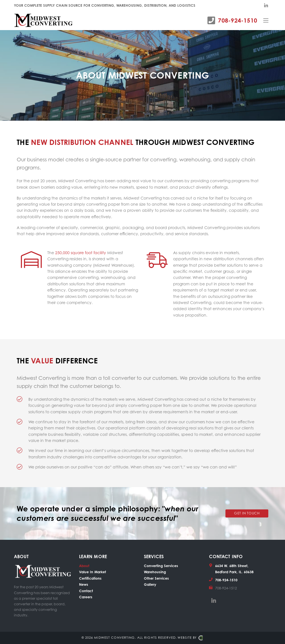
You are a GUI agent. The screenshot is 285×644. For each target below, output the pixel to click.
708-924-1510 (238, 20)
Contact (86, 591)
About (84, 566)
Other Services (156, 578)
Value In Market (93, 572)
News (84, 584)
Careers (86, 597)
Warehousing (155, 572)
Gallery (150, 584)
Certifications (90, 578)
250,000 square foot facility (81, 253)
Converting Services (161, 566)
